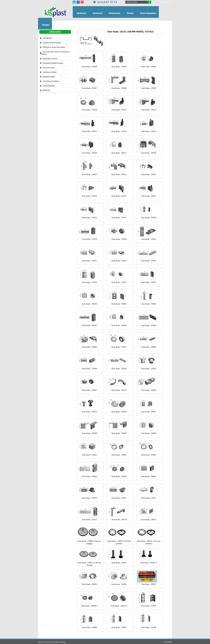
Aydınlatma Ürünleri (50, 59)
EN (166, 2)
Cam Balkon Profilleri (51, 81)
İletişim (46, 25)
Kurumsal (97, 13)
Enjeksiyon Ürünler (50, 72)
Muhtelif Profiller (49, 77)
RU (170, 2)
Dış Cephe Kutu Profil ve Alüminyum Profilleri (55, 53)
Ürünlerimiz (115, 13)
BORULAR (46, 90)
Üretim (130, 13)
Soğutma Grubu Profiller (52, 43)
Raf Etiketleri (47, 38)
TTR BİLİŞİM (168, 642)
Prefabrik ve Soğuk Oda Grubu (54, 47)
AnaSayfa (81, 13)
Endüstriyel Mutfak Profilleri (53, 63)
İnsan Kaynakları (148, 13)
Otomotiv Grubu (49, 68)
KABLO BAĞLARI (49, 86)
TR (161, 2)
